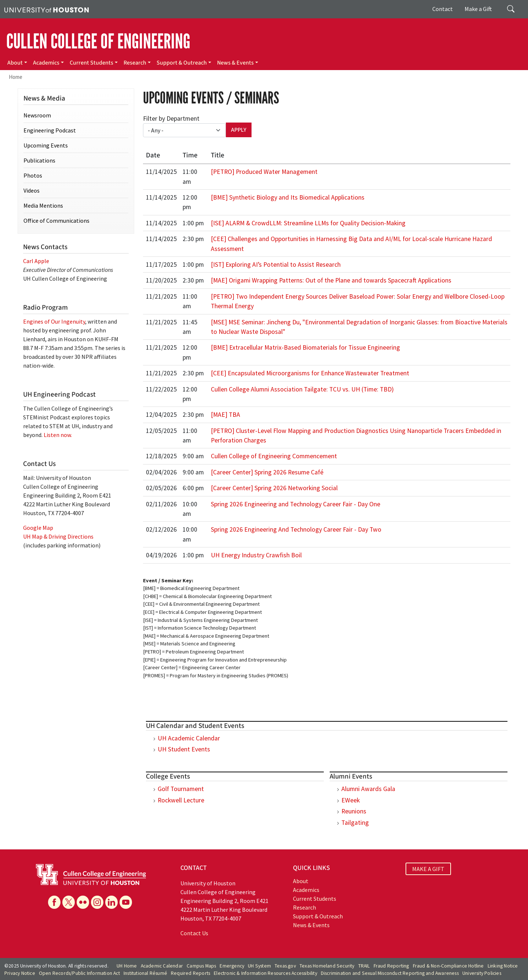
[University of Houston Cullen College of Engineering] (91, 874)
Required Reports (190, 973)
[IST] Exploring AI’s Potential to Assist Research (276, 265)
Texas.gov (285, 966)
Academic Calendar (162, 966)
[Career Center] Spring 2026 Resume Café (267, 472)
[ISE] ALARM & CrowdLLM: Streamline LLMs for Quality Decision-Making (308, 223)
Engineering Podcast (50, 130)
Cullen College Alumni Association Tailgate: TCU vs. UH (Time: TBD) (302, 389)
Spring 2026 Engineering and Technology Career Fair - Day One (296, 504)
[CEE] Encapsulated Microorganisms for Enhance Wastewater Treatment (310, 373)
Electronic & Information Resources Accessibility (265, 973)
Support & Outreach (182, 63)
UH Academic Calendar (189, 738)
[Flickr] (83, 902)
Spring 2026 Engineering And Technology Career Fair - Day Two (296, 529)
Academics (46, 63)
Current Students (91, 63)
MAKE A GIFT (428, 869)
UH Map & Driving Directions (58, 536)
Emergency (232, 966)
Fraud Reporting (391, 966)
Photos (33, 175)
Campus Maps (201, 966)
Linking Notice (503, 966)
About (15, 63)
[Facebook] (54, 902)
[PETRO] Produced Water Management (264, 172)
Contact (443, 9)
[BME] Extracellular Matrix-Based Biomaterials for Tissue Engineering (305, 347)
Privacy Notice (20, 973)
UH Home (127, 966)
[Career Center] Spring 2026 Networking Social (274, 488)
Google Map (38, 528)
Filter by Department (171, 119)
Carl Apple (36, 261)
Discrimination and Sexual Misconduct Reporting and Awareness (390, 973)
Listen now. (58, 435)
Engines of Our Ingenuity (54, 321)
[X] (69, 902)
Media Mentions (43, 205)
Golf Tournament (181, 789)
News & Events (235, 63)
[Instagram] (97, 902)
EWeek (351, 800)
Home (16, 77)
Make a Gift (478, 9)
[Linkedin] (111, 902)
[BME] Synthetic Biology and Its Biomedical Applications (288, 197)
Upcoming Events (46, 145)
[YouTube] (126, 902)
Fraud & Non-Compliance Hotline (448, 966)
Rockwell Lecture (181, 800)
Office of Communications (56, 221)
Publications (39, 160)
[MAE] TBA (225, 415)
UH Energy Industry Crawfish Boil (256, 555)
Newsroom (37, 115)
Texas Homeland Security (327, 966)
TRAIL (364, 966)
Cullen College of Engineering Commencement (274, 456)
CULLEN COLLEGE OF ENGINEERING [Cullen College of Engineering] (98, 41)
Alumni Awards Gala (368, 789)
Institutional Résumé (145, 973)
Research (135, 63)
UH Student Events (184, 749)
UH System (259, 966)
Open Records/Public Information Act (79, 973)
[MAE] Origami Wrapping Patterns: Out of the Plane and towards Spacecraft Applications (331, 280)
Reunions (354, 811)
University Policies (482, 973)
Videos (32, 190)
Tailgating (355, 823)
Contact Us (194, 933)
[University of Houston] (47, 9)
